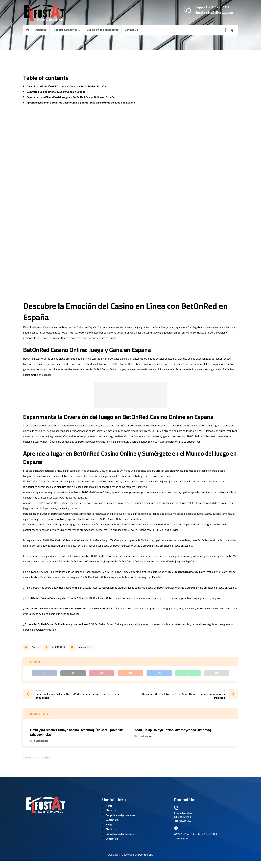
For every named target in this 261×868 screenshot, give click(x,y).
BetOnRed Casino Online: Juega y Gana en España (56, 92)
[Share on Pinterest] (102, 674)
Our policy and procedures (120, 819)
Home (109, 808)
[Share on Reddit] (130, 674)
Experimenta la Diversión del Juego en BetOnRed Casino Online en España (71, 97)
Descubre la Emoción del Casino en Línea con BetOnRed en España (66, 86)
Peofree (35, 647)
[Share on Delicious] (159, 674)
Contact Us (112, 824)
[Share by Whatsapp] (188, 674)
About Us (111, 814)
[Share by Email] (217, 674)
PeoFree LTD (146, 862)
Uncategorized (84, 647)
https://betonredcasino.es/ (182, 572)
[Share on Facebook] (44, 674)
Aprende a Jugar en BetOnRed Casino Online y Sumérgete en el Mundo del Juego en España (81, 102)
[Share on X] (73, 674)
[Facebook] (225, 30)
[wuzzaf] (232, 30)
